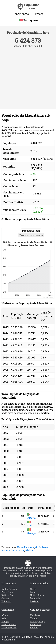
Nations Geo (8, 550)
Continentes (21, 14)
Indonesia (35, 598)
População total (31, 231)
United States (37, 595)
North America (9, 624)
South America (9, 628)
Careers (34, 628)
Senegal (32, 532)
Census (20, 550)
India (33, 592)
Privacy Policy (38, 621)
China (33, 589)
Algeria (31, 516)
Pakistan (35, 601)
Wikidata (30, 550)
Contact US (36, 624)
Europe (5, 621)
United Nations (26, 547)
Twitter (34, 618)
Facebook (35, 615)
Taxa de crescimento (31, 235)
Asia (4, 618)
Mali (30, 524)
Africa (5, 615)
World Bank (41, 547)
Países (39, 14)
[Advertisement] (28, 77)
